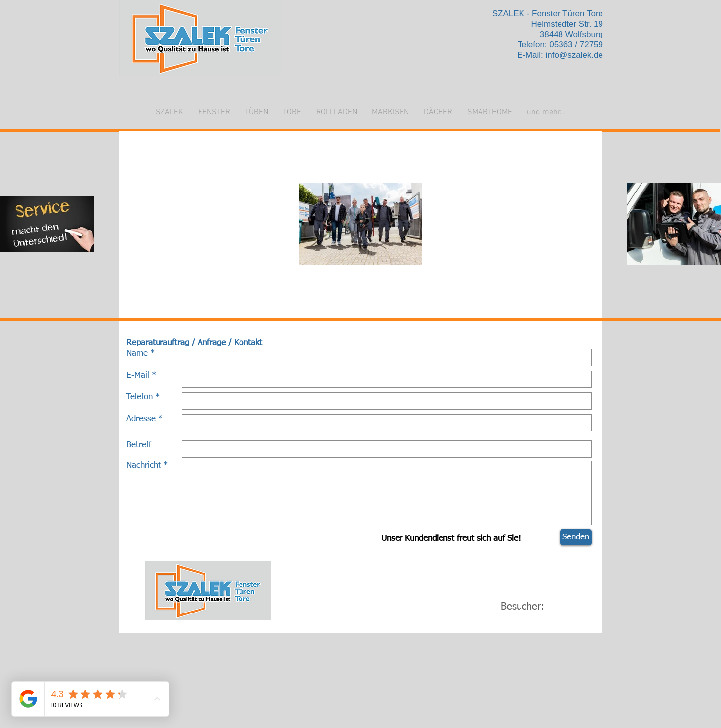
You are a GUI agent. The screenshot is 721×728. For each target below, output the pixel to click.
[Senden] (576, 537)
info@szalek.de (575, 55)
